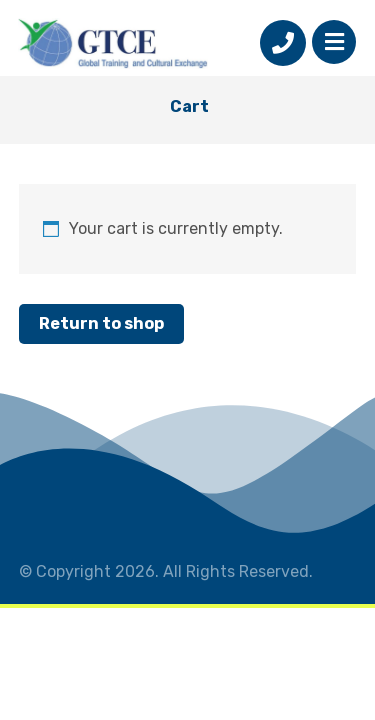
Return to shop (101, 323)
